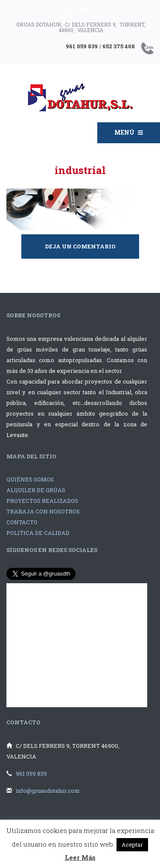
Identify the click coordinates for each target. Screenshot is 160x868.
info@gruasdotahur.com (48, 791)
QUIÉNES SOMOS (30, 479)
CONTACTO (22, 522)
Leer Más (80, 857)
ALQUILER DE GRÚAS (36, 490)
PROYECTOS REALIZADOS (42, 501)
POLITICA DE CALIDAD (38, 533)
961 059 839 (31, 774)
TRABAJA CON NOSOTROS (43, 511)
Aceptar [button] (132, 844)
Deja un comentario (80, 246)
